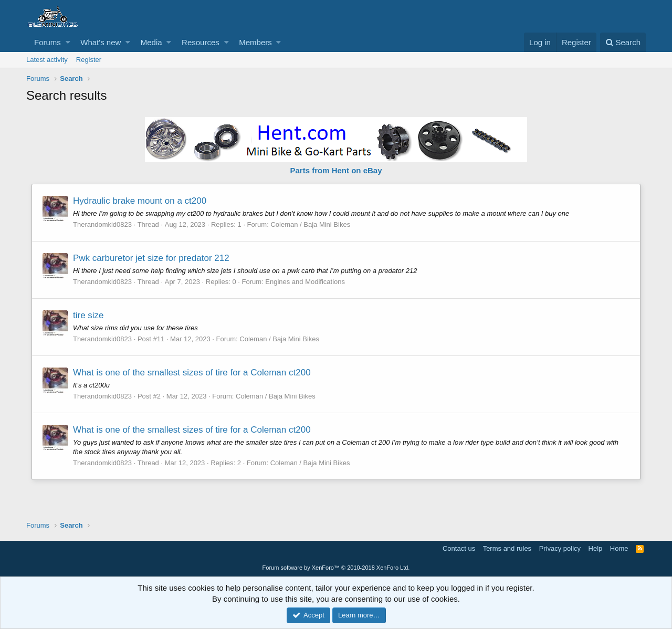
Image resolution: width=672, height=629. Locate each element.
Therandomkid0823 (102, 224)
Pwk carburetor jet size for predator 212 (151, 258)
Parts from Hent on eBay (336, 170)
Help (596, 548)
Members (255, 42)
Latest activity (47, 60)
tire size (88, 315)
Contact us (459, 548)
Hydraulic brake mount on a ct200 (140, 201)
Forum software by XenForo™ (336, 568)
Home (619, 548)
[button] (68, 42)
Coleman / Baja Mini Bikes (310, 224)
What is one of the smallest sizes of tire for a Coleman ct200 (192, 373)
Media (151, 42)
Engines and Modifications (305, 282)
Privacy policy (560, 548)
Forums (48, 42)
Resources (201, 42)
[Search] (623, 42)
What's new (101, 42)
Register (89, 60)
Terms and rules (507, 548)
